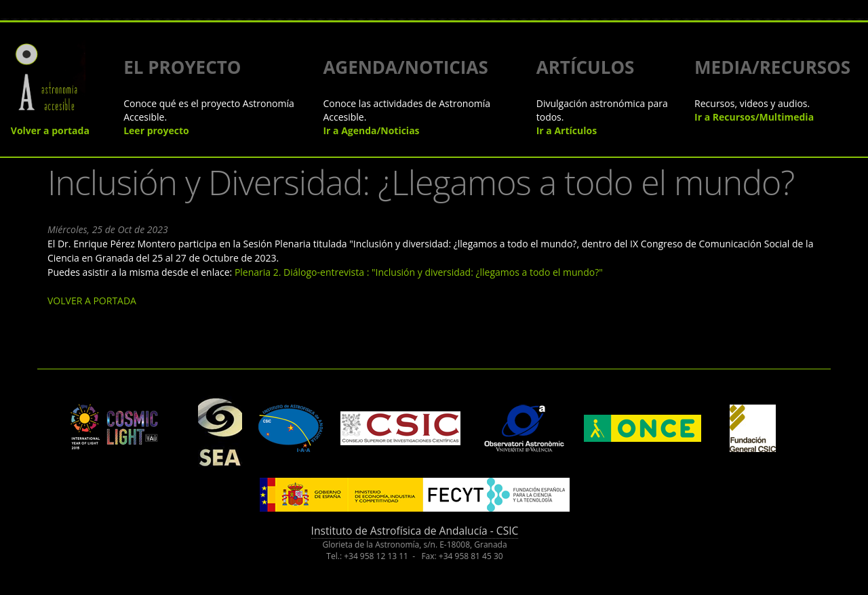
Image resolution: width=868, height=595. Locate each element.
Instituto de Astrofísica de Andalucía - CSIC (415, 531)
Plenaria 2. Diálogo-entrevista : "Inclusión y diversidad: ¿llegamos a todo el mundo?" (419, 272)
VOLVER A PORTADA (92, 301)
